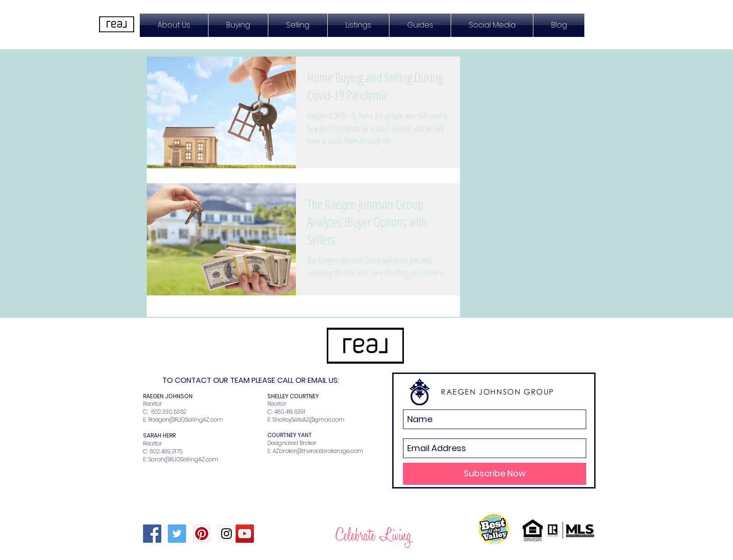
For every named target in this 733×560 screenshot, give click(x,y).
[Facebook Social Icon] (152, 534)
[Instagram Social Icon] (226, 534)
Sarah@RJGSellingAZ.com (183, 459)
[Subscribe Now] (495, 474)
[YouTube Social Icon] (245, 534)
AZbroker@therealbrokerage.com (318, 451)
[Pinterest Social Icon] (202, 534)
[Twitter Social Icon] (177, 534)
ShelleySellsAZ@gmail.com (309, 420)
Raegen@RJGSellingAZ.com (186, 420)
